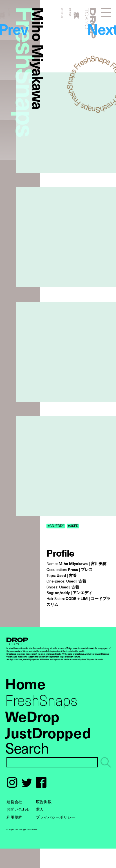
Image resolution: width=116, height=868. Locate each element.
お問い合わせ (18, 809)
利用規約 (14, 817)
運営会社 (14, 802)
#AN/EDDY (56, 526)
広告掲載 (44, 802)
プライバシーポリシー (55, 817)
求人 (40, 809)
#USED (73, 526)
